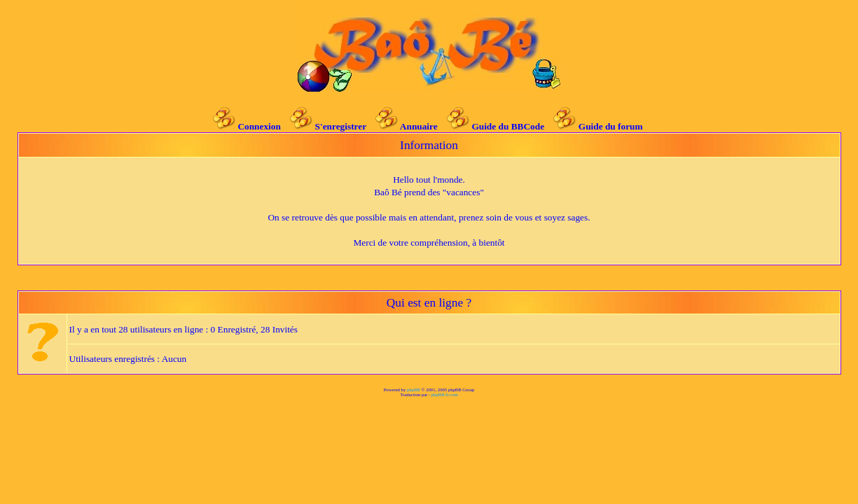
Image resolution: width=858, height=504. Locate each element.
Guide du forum (611, 126)
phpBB (414, 390)
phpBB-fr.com (445, 394)
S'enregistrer (341, 126)
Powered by (395, 390)
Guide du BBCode (508, 126)
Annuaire (419, 126)
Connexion (259, 126)
